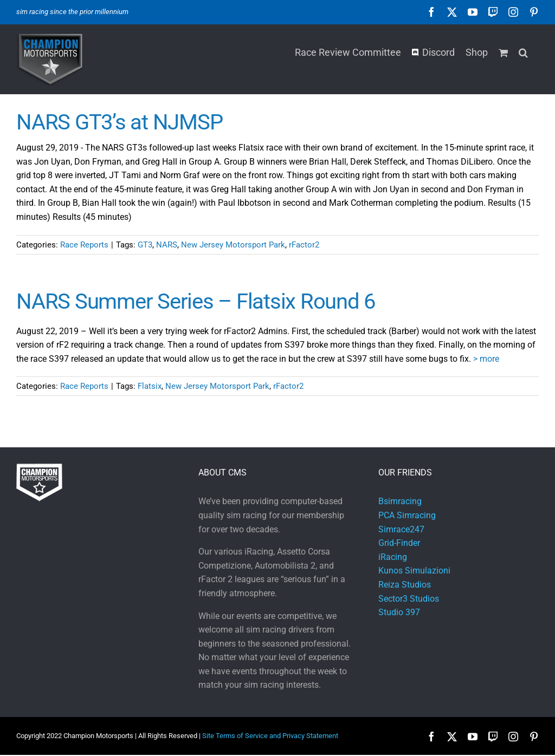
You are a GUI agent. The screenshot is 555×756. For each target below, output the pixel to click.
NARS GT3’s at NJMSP (119, 122)
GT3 (145, 245)
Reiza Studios (405, 585)
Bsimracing (400, 501)
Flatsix (150, 386)
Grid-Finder (399, 543)
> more (486, 359)
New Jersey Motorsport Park (233, 245)
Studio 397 (399, 612)
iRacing (393, 557)
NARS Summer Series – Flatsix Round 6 (196, 301)
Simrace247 (401, 529)
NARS (167, 245)
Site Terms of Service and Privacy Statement (270, 736)
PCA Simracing (407, 515)
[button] (523, 51)
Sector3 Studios (409, 599)
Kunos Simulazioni (414, 571)
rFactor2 (304, 245)
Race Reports (84, 245)
